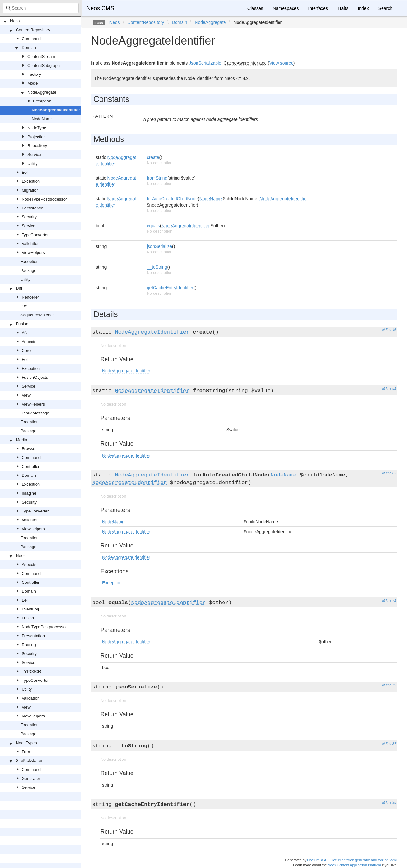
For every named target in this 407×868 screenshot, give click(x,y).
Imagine (29, 493)
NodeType (37, 128)
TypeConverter (35, 235)
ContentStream (41, 56)
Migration (30, 190)
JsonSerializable (205, 63)
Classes (255, 8)
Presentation (33, 636)
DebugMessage (35, 413)
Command (31, 39)
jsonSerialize (159, 246)
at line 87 (389, 744)
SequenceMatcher (37, 315)
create (153, 157)
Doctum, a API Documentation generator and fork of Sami (352, 860)
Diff (19, 288)
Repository (37, 146)
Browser (29, 449)
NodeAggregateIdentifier (56, 110)
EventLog (30, 609)
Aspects (29, 342)
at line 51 (389, 388)
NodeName (42, 119)
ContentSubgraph (44, 65)
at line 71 (389, 600)
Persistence (32, 208)
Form (26, 752)
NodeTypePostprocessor (44, 199)
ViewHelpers (33, 253)
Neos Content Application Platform (354, 865)
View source (281, 63)
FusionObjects (35, 377)
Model (33, 83)
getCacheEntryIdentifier (170, 288)
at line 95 (389, 802)
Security (29, 217)
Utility (32, 163)
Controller (31, 466)
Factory (34, 74)
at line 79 (389, 685)
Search (385, 8)
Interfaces (318, 8)
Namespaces (286, 8)
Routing (29, 645)
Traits (343, 8)
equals (153, 226)
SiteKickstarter (29, 761)
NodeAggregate (42, 92)
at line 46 (389, 330)
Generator (31, 778)
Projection (37, 137)
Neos (15, 21)
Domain (29, 48)
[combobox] (41, 8)
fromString (157, 178)
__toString (157, 267)
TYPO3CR (31, 671)
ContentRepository (33, 30)
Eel (25, 172)
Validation (31, 244)
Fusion (22, 324)
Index (363, 8)
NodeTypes (26, 743)
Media (21, 440)
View (26, 395)
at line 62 (389, 473)
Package (28, 270)
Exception (42, 101)
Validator (30, 520)
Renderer (30, 297)
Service (34, 155)
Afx (25, 333)
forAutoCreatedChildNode (172, 199)
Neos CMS (100, 8)
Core (26, 351)
